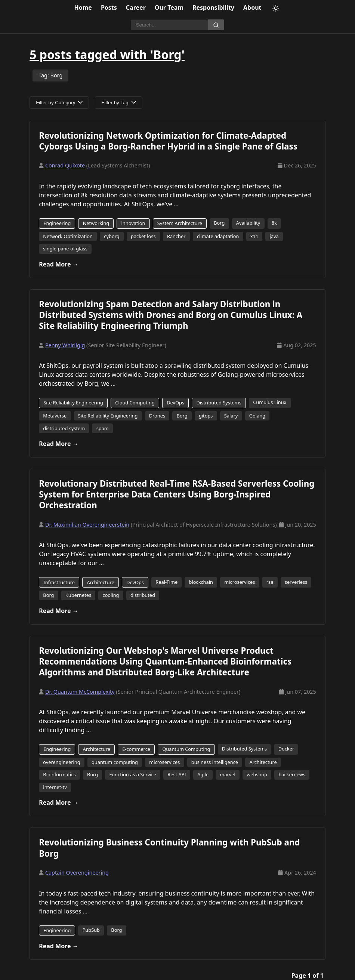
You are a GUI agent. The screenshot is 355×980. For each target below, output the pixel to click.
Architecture (100, 582)
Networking (96, 223)
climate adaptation (218, 236)
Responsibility (213, 7)
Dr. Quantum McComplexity (80, 692)
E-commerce (136, 749)
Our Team (169, 7)
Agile (203, 774)
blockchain (201, 582)
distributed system (64, 428)
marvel (227, 774)
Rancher (176, 236)
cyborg (112, 236)
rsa (270, 582)
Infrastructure (59, 582)
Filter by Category (59, 103)
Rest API (177, 774)
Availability (248, 223)
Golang (257, 416)
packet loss (143, 236)
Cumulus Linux (270, 402)
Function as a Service (133, 774)
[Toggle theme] (276, 8)
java (274, 236)
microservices (240, 582)
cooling (111, 595)
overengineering (61, 762)
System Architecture (180, 223)
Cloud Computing (135, 403)
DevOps (175, 403)
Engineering (57, 223)
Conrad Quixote (65, 165)
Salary (231, 416)
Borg (219, 223)
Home (83, 7)
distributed (143, 595)
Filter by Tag (118, 103)
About (252, 7)
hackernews (292, 774)
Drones (157, 416)
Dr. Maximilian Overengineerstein (87, 525)
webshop (257, 774)
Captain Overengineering (77, 873)
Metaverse (55, 416)
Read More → (59, 264)
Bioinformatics (59, 774)
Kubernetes (78, 595)
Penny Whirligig (65, 345)
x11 (254, 236)
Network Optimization (68, 236)
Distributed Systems (219, 403)
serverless (296, 582)
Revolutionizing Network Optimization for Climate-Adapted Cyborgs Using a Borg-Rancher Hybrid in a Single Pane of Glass (168, 141)
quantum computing (115, 762)
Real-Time (166, 582)
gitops (206, 416)
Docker (286, 749)
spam (103, 428)
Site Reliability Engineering (73, 403)
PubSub (91, 930)
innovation (133, 223)
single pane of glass (65, 249)
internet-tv (55, 787)
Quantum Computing (186, 749)
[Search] (169, 25)
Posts (109, 7)
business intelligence (215, 762)
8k (274, 223)
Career (136, 7)
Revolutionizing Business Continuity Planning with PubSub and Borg (169, 848)
